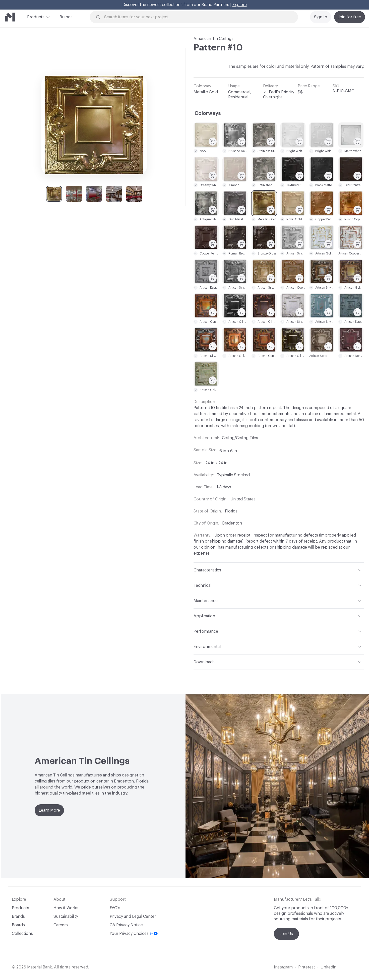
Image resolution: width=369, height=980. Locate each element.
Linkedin (328, 967)
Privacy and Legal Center (133, 917)
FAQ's (115, 908)
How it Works (66, 908)
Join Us (286, 934)
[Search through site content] (197, 17)
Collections (22, 934)
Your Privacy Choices (134, 934)
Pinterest (307, 967)
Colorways (208, 113)
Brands (66, 17)
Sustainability (66, 917)
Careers (61, 925)
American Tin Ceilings (213, 39)
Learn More (49, 810)
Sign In (321, 17)
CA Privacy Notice (126, 925)
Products (36, 17)
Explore (240, 5)
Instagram (283, 967)
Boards (18, 925)
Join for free (350, 17)
